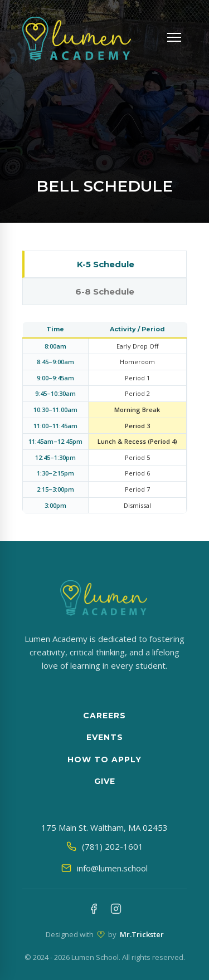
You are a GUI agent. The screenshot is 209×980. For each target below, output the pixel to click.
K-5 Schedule (106, 264)
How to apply (104, 759)
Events (105, 737)
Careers (104, 716)
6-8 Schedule (105, 291)
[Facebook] (94, 910)
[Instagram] (116, 910)
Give (105, 781)
